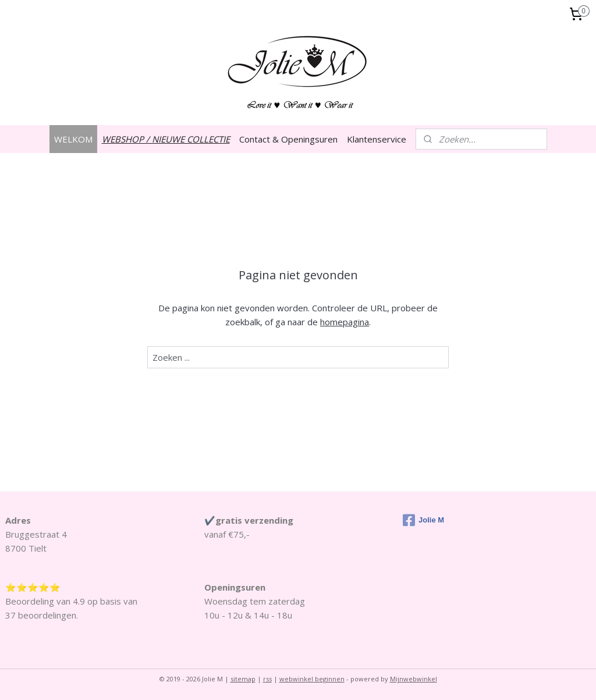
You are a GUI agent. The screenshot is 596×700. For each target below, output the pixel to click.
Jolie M (423, 520)
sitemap (243, 679)
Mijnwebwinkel (414, 679)
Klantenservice (377, 139)
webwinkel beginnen (312, 679)
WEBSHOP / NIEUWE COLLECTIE (166, 139)
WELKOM (73, 139)
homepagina (345, 322)
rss (267, 679)
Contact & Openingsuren (288, 139)
